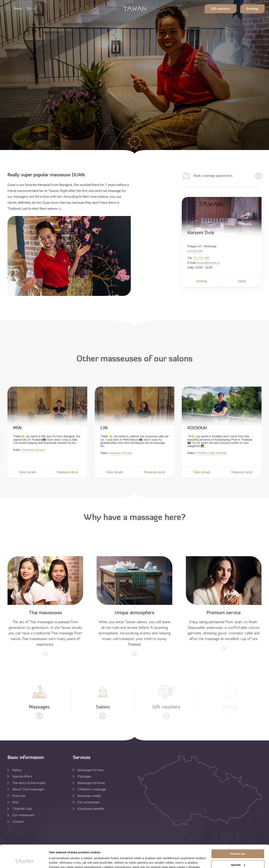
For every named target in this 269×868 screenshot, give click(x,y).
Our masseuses (23, 815)
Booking (252, 9)
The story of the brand (29, 783)
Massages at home (91, 783)
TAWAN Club (22, 809)
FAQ (15, 802)
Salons (17, 770)
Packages (85, 776)
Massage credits (89, 796)
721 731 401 (201, 258)
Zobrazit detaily (59, 861)
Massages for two (91, 770)
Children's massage (92, 789)
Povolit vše (238, 833)
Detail (242, 281)
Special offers (22, 776)
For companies (88, 802)
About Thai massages (28, 789)
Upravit (238, 844)
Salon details (27, 472)
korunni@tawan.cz (208, 263)
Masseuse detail (67, 472)
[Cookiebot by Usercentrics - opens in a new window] (24, 861)
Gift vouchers (221, 9)
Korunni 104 (195, 251)
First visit (19, 796)
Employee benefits (91, 809)
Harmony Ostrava (33, 450)
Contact (18, 822)
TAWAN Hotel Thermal (211, 453)
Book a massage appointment (222, 176)
